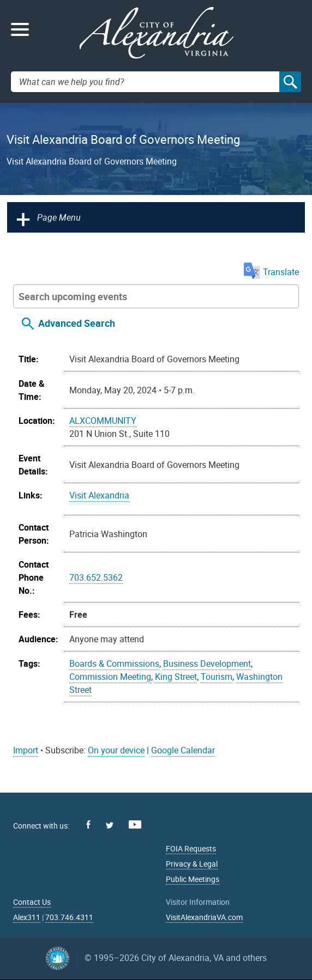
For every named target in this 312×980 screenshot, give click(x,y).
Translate (271, 272)
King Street (176, 677)
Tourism (217, 677)
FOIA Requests (191, 848)
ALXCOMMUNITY (103, 421)
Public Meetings (193, 879)
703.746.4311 (69, 917)
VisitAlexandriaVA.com (204, 917)
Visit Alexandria (99, 495)
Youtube (135, 824)
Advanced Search (77, 323)
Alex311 (27, 917)
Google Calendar (183, 750)
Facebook (88, 824)
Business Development (207, 664)
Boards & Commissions (114, 664)
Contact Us (32, 902)
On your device (116, 750)
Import (26, 750)
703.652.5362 (96, 577)
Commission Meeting (110, 677)
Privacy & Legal (192, 864)
